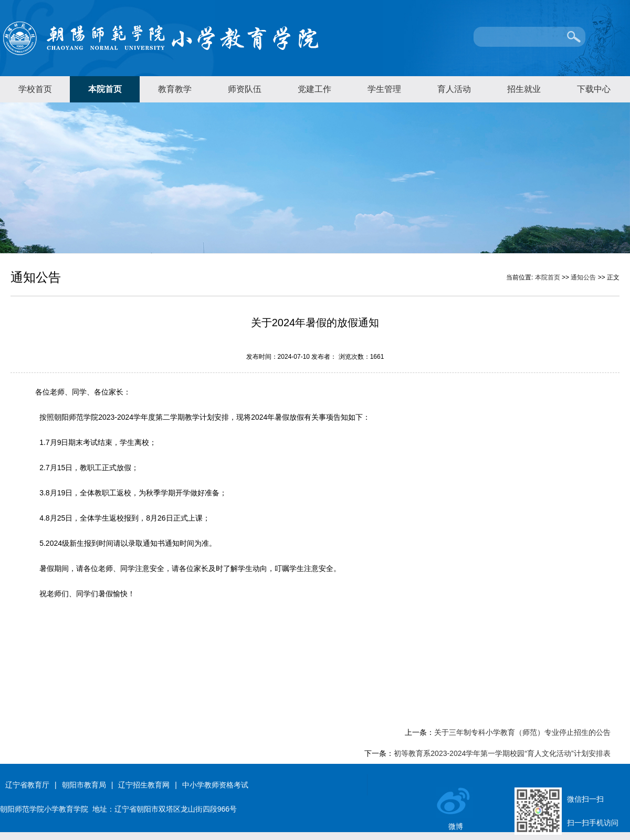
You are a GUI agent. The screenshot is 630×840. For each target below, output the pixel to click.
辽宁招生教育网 (144, 785)
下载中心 (594, 89)
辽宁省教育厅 (27, 785)
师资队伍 (245, 89)
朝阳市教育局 (84, 785)
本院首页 (105, 89)
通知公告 (583, 277)
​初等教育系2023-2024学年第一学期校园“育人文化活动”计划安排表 (502, 753)
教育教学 (175, 89)
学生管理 (384, 89)
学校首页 (35, 89)
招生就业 (524, 89)
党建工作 (314, 89)
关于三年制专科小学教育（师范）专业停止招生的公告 (522, 732)
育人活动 (454, 89)
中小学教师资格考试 (215, 785)
